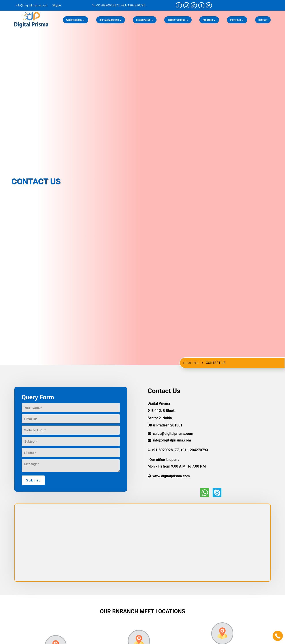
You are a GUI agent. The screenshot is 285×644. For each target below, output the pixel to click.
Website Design (76, 20)
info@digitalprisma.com (169, 440)
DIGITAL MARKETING (111, 20)
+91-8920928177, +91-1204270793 (119, 5)
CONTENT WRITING (178, 20)
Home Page (192, 363)
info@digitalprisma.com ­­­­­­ (30, 5)
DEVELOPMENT (145, 20)
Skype (55, 5)
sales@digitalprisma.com (170, 434)
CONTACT (263, 20)
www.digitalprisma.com (169, 476)
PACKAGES (209, 20)
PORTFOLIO (237, 20)
